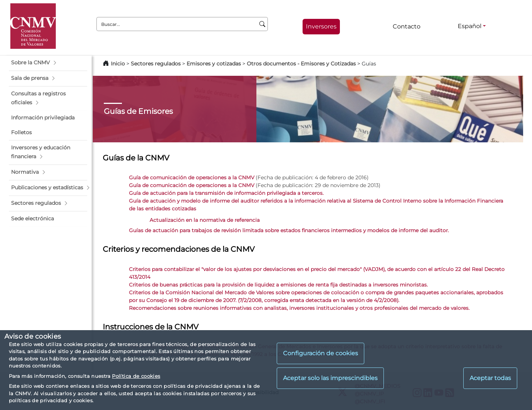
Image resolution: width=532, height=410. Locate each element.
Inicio (118, 64)
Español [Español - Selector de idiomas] (470, 26)
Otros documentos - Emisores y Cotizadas (302, 64)
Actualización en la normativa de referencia (205, 220)
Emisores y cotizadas (214, 64)
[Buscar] (262, 24)
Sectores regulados (156, 64)
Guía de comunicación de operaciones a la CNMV (192, 177)
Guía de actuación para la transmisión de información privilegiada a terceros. (226, 193)
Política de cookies (136, 376)
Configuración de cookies (320, 353)
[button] (48, 63)
